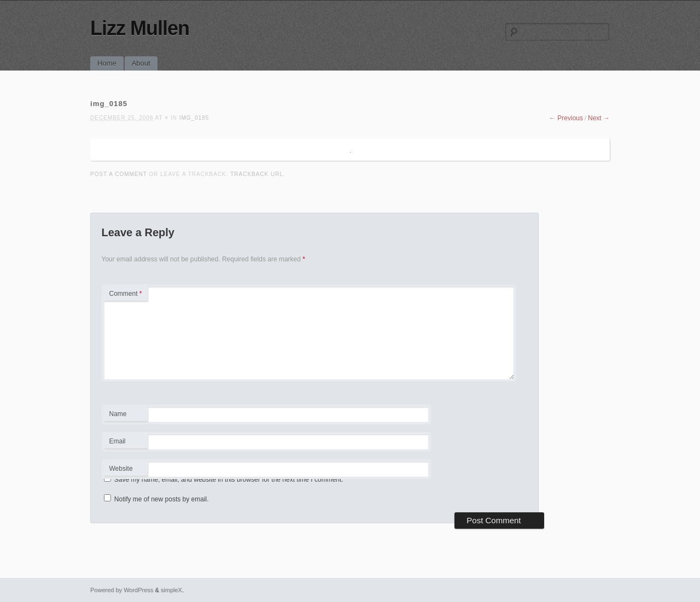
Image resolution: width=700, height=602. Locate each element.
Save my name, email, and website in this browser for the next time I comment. (229, 480)
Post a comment (119, 174)
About (141, 63)
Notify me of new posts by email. (162, 499)
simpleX (171, 590)
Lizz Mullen (140, 28)
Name (126, 416)
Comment (126, 294)
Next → (599, 118)
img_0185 (194, 118)
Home (107, 63)
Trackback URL (257, 174)
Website (121, 469)
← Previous (566, 118)
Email (126, 443)
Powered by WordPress (122, 590)
